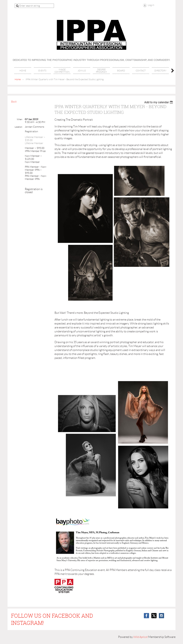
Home (18, 79)
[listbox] (159, 102)
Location (18, 127)
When (19, 119)
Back (14, 102)
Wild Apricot (140, 637)
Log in (151, 5)
